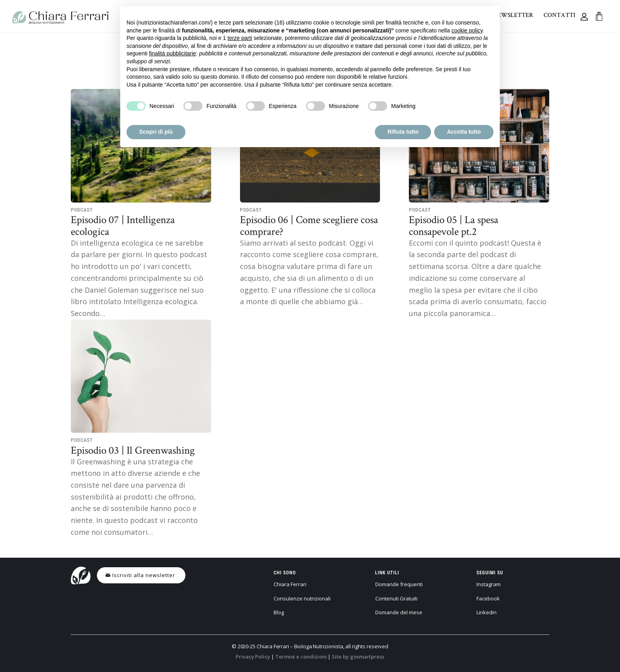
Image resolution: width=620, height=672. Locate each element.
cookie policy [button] (467, 30)
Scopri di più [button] (156, 132)
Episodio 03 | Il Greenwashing (133, 450)
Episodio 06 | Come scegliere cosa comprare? (309, 225)
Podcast (82, 210)
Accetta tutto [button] (464, 132)
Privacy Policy (253, 657)
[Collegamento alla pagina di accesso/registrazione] (586, 17)
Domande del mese (399, 612)
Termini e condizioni (301, 657)
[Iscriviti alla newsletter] (141, 575)
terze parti (240, 38)
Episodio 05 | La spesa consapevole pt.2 (454, 225)
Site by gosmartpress (358, 657)
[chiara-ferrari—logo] (60, 16)
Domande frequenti (399, 584)
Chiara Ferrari (290, 584)
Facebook (488, 598)
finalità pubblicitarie (173, 53)
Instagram (489, 584)
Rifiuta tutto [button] (403, 132)
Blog (279, 612)
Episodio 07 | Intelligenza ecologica (123, 225)
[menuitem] (560, 16)
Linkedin (487, 612)
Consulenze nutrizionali (302, 598)
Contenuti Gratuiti (396, 598)
